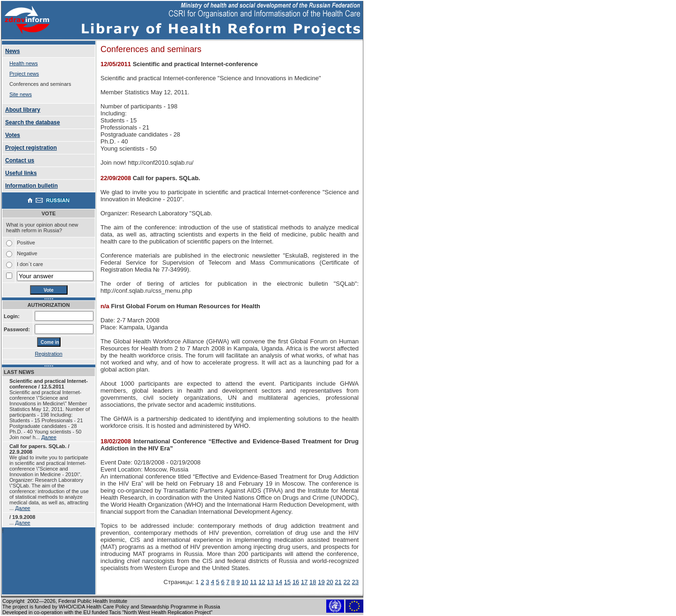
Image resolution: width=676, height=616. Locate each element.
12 (262, 582)
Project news (24, 74)
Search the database (33, 122)
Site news (21, 94)
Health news (24, 63)
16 (296, 582)
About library (23, 110)
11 (253, 582)
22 (346, 582)
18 (313, 582)
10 (245, 582)
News (12, 51)
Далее (49, 437)
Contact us (20, 160)
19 (321, 582)
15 (287, 582)
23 (355, 582)
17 (304, 582)
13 (270, 582)
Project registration (31, 148)
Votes (13, 135)
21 (338, 582)
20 (330, 582)
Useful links (21, 173)
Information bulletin (31, 186)
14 (279, 582)
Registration (49, 354)
